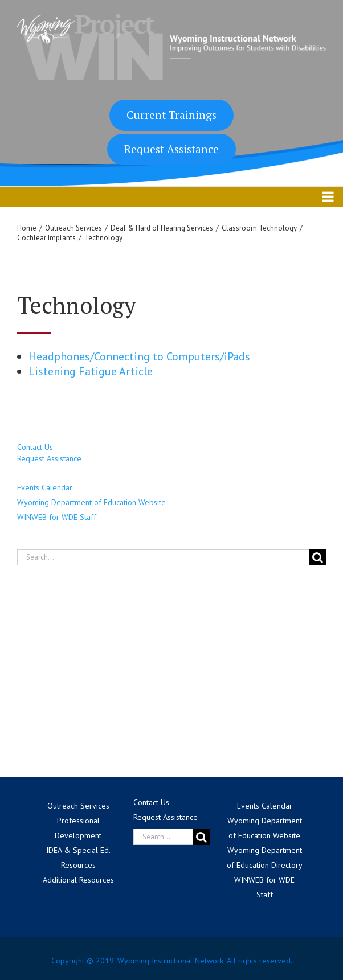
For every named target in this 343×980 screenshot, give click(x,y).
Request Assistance (171, 149)
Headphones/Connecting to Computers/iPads (139, 356)
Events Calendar (45, 487)
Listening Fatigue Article (91, 371)
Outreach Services (78, 806)
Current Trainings (171, 115)
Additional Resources (78, 880)
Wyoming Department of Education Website (91, 502)
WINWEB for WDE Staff (57, 517)
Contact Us (35, 447)
